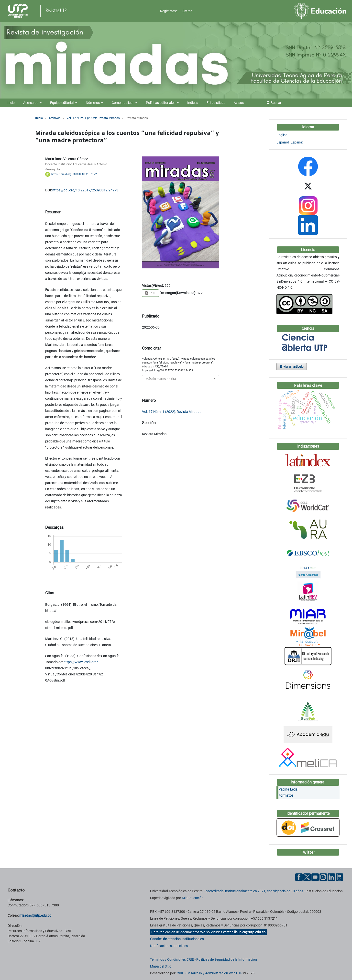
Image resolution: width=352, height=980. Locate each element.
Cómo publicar (123, 103)
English (282, 135)
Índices (193, 103)
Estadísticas (216, 103)
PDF (152, 293)
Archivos (55, 118)
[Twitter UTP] (307, 877)
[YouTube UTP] (315, 877)
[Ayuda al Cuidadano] (339, 877)
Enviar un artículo (292, 367)
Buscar (274, 103)
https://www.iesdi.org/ (81, 662)
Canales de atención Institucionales (177, 939)
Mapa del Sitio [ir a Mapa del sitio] (161, 966)
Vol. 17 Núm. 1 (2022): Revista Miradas (93, 118)
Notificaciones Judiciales (169, 946)
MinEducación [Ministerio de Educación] (193, 898)
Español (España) (290, 142)
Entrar (187, 11)
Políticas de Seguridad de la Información (227, 959)
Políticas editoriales (161, 103)
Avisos (239, 103)
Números (93, 103)
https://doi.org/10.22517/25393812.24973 (85, 190)
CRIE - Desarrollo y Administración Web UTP (210, 973)
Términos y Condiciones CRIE (172, 959)
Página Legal (288, 789)
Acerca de (31, 103)
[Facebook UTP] (299, 877)
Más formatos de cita (161, 379)
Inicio (11, 103)
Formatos (286, 795)
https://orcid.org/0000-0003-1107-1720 (75, 174)
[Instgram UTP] (323, 877)
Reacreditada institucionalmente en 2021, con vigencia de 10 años (253, 891)
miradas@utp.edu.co (35, 915)
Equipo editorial (62, 103)
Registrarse (169, 11)
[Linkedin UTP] (331, 877)
